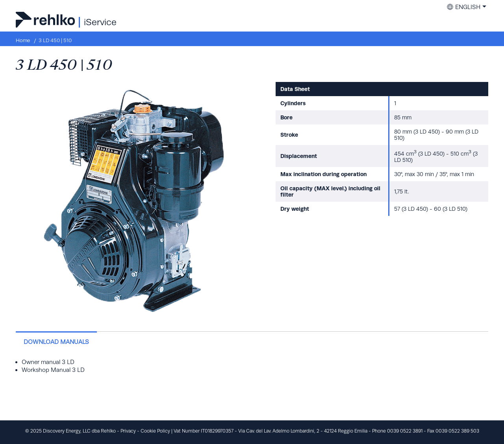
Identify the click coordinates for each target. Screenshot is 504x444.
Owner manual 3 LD (48, 362)
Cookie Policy (155, 431)
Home (23, 40)
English (468, 7)
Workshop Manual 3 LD (53, 370)
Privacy (128, 431)
